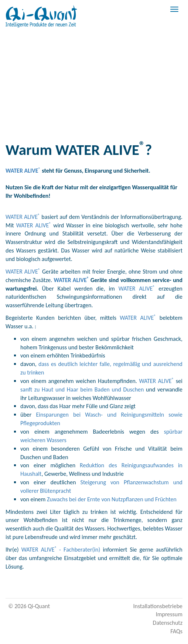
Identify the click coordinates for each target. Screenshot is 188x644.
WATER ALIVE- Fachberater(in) (61, 550)
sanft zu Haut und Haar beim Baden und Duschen (82, 389)
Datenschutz (168, 623)
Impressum (169, 614)
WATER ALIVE (23, 217)
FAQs (176, 631)
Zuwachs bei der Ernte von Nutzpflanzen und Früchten (112, 499)
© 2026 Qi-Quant (29, 606)
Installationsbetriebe (158, 606)
